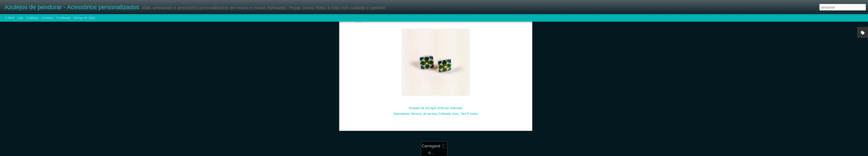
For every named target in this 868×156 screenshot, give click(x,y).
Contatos (47, 18)
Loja (20, 18)
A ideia (10, 18)
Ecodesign (63, 18)
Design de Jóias (84, 18)
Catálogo (32, 18)
